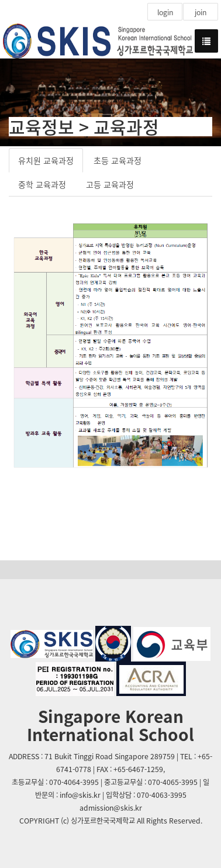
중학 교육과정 (42, 184)
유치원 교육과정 (46, 160)
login (165, 12)
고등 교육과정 (110, 184)
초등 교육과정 (118, 160)
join (201, 12)
